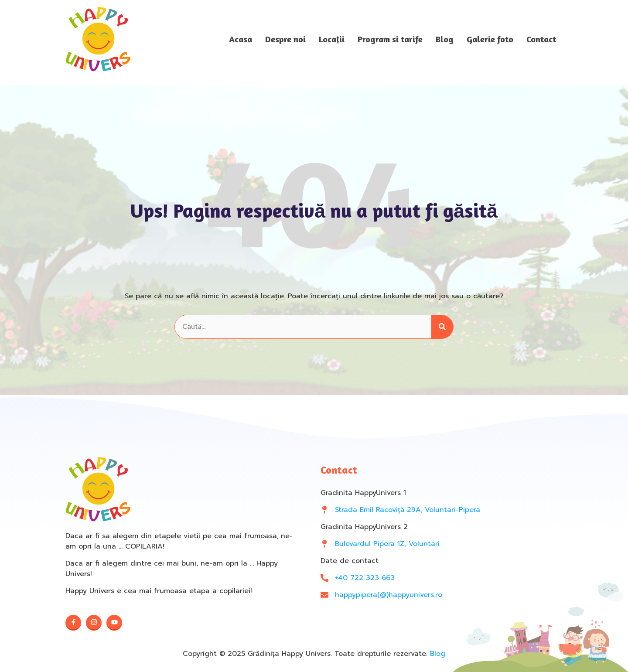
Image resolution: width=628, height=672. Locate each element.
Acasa (241, 39)
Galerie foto (490, 39)
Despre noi (285, 39)
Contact (541, 39)
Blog (445, 39)
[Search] (442, 327)
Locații (332, 39)
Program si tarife (390, 39)
